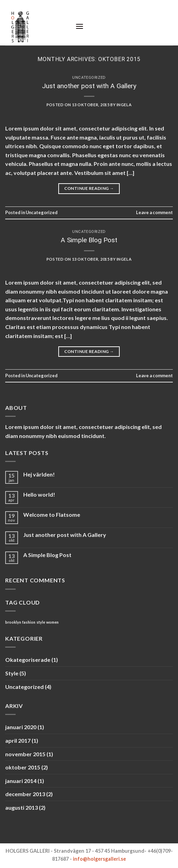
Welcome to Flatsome (52, 515)
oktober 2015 (23, 767)
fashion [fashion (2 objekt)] (29, 622)
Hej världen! (39, 474)
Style (12, 673)
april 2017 (18, 740)
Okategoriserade (28, 660)
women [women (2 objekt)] (52, 622)
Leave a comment (154, 212)
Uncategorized (89, 78)
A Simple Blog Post (89, 240)
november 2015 (25, 754)
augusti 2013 (22, 807)
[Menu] (79, 26)
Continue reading (89, 188)
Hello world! (39, 494)
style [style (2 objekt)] (41, 622)
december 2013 (25, 794)
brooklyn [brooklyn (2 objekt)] (13, 622)
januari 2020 (21, 727)
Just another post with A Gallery (89, 86)
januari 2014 (21, 781)
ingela (124, 105)
